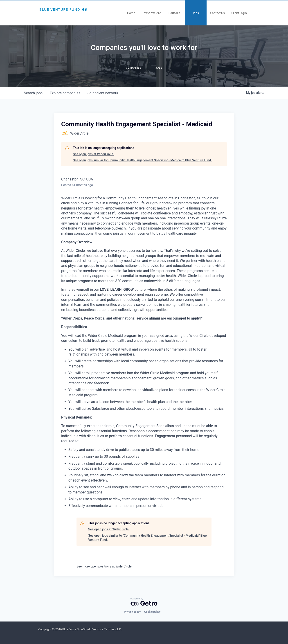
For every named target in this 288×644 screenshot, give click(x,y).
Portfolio (174, 13)
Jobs (196, 13)
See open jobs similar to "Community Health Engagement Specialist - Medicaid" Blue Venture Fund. (142, 160)
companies (65, 93)
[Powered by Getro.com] (144, 602)
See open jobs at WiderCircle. (93, 154)
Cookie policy (152, 612)
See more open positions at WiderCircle (104, 566)
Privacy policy (132, 612)
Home (131, 13)
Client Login (239, 13)
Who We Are (153, 13)
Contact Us (217, 13)
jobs (33, 93)
